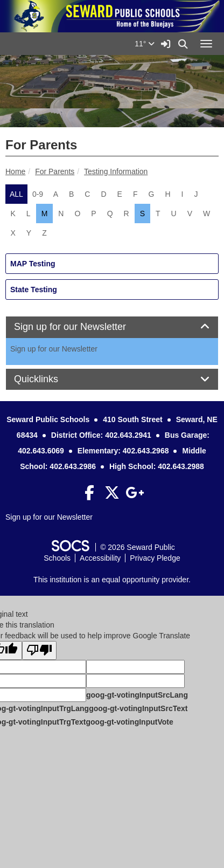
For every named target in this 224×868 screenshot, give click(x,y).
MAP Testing (33, 264)
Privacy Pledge (155, 558)
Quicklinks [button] (48, 379)
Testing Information (116, 171)
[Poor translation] (39, 650)
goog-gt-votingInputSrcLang (137, 695)
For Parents (55, 171)
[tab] (112, 327)
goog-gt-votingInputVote (129, 722)
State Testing (34, 290)
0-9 (38, 194)
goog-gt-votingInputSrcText (138, 708)
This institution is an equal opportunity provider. (112, 580)
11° (145, 44)
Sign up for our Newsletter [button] (82, 327)
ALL (16, 194)
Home (15, 171)
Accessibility (100, 558)
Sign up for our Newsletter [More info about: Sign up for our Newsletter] (54, 349)
